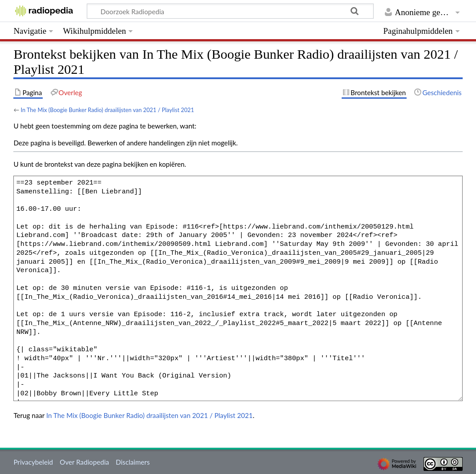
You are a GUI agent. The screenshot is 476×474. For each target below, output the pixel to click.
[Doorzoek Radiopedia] (230, 11)
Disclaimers (133, 462)
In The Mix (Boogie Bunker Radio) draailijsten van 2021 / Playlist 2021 (107, 110)
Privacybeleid (33, 462)
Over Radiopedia (84, 462)
